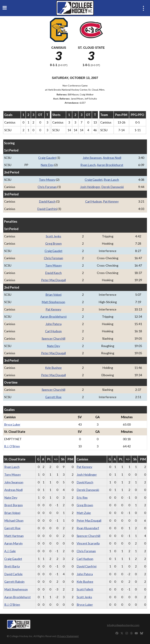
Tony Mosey (47, 180)
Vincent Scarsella (88, 543)
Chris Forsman (47, 187)
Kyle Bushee (53, 368)
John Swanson (92, 158)
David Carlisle (13, 574)
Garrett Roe (53, 397)
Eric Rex (82, 497)
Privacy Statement (68, 636)
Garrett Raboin (14, 582)
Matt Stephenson (53, 302)
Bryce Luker (12, 424)
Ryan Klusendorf (88, 528)
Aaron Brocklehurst (110, 165)
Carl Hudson (94, 201)
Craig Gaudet (47, 158)
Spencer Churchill (53, 338)
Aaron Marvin (13, 543)
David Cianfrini (47, 209)
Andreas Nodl (112, 158)
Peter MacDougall (53, 280)
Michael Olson (14, 520)
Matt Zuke (84, 513)
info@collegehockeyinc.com (123, 625)
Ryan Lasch (88, 165)
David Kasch (47, 201)
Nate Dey (47, 165)
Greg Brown (53, 243)
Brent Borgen (14, 505)
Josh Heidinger (90, 187)
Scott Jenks (53, 236)
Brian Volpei (53, 295)
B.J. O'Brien (12, 446)
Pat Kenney (111, 201)
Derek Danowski (113, 187)
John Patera (53, 324)
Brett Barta (12, 566)
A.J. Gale (10, 551)
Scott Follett (85, 589)
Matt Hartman (14, 536)
